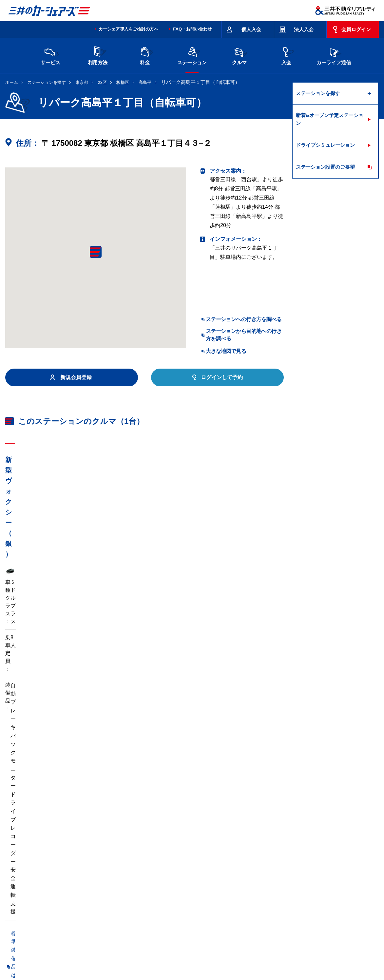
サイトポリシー (53, 925)
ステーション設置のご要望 (325, 167)
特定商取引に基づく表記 (189, 925)
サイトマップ (232, 925)
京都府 (203, 881)
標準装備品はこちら (35, 649)
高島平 (145, 82)
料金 (145, 55)
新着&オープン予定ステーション (330, 119)
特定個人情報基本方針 (226, 951)
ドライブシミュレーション (325, 145)
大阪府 (231, 881)
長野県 (121, 881)
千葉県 (231, 870)
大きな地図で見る (226, 351)
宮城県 (93, 870)
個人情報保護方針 (183, 951)
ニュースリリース (144, 951)
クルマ (239, 55)
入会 (286, 55)
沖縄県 (176, 892)
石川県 (93, 881)
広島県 (66, 892)
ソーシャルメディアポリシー (106, 959)
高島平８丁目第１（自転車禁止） (45, 787)
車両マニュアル (100, 649)
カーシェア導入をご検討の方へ (128, 29)
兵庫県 (259, 881)
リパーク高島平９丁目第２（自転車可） (141, 787)
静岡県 (148, 881)
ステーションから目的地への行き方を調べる (244, 335)
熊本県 (148, 892)
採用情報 (112, 951)
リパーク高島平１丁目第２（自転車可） (52, 801)
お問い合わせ (19, 925)
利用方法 (98, 55)
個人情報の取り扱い (271, 951)
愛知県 (176, 881)
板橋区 (123, 82)
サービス (50, 55)
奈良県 (286, 881)
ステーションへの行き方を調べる (244, 319)
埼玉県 (203, 870)
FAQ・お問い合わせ (192, 29)
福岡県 (121, 892)
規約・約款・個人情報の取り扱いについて (116, 925)
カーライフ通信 (334, 55)
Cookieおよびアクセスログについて (328, 951)
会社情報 (88, 951)
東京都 (82, 82)
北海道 (66, 870)
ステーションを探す (47, 82)
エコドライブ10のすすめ (275, 925)
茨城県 (121, 870)
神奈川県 (288, 870)
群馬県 (176, 870)
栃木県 (148, 870)
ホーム (12, 82)
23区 (102, 82)
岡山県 (314, 881)
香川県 (93, 892)
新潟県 (314, 870)
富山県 (66, 881)
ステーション (192, 55)
